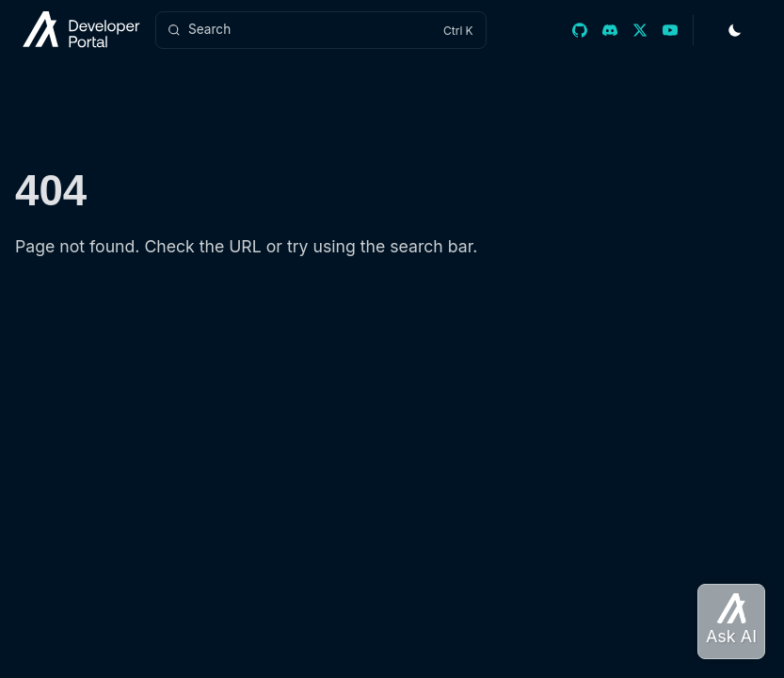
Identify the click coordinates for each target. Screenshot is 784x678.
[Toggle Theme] (735, 30)
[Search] (321, 30)
